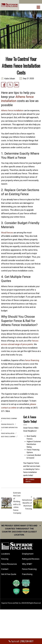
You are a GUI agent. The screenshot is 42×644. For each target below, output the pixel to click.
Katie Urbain (10, 79)
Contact (5, 569)
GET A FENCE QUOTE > (30, 481)
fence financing (32, 360)
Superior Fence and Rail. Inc (11, 603)
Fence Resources (9, 564)
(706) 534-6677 (27, 641)
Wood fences (7, 233)
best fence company (8, 437)
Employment (28, 554)
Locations (6, 554)
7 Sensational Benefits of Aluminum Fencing (27, 503)
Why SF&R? (27, 564)
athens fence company (9, 418)
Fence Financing (29, 569)
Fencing (5, 559)
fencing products (8, 424)
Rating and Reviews (31, 559)
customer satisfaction (9, 428)
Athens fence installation (12, 110)
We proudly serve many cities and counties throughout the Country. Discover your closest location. (21, 530)
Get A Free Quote (9, 574)
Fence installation (8, 433)
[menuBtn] (38, 7)
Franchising (27, 574)
